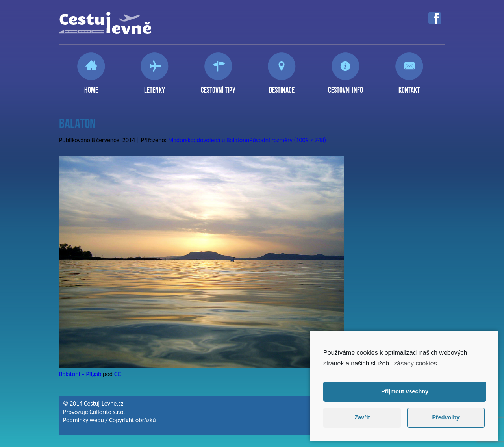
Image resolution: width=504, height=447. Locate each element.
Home (91, 87)
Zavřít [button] (362, 417)
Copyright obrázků (132, 420)
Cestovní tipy (218, 87)
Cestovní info (346, 87)
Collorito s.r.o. (107, 412)
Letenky (155, 87)
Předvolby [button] (446, 417)
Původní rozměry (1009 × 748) (288, 140)
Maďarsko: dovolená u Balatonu (209, 140)
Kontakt (409, 87)
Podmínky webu (83, 420)
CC (118, 374)
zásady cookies (415, 363)
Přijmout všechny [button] (405, 391)
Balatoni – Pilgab (80, 374)
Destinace (282, 87)
